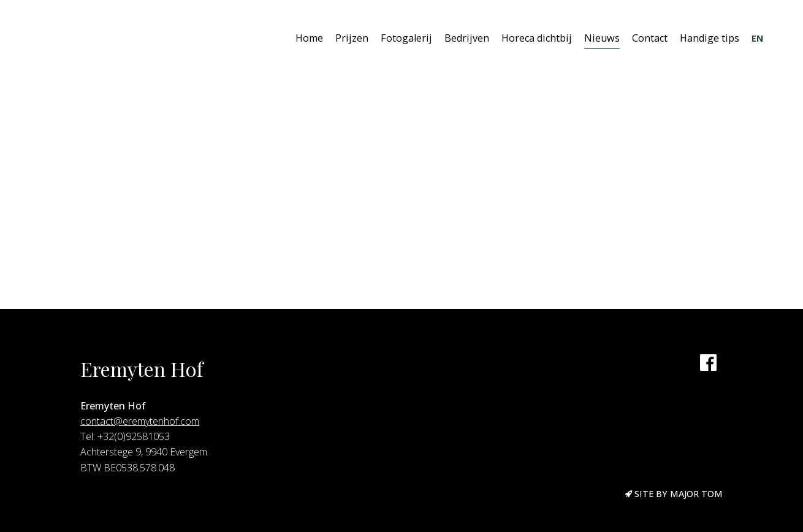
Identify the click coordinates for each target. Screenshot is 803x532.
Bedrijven (467, 38)
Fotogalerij (406, 38)
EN (757, 38)
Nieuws (602, 38)
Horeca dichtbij (537, 38)
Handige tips (710, 38)
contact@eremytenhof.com (140, 421)
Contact (650, 38)
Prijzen (352, 38)
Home (309, 38)
